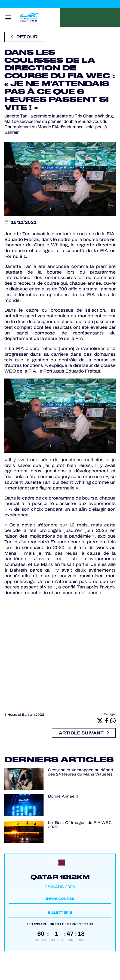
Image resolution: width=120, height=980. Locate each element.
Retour (24, 37)
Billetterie (60, 913)
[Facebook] (106, 721)
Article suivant (84, 733)
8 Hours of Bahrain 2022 (24, 715)
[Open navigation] (8, 17)
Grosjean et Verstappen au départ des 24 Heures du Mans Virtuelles (81, 772)
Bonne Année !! (63, 796)
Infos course (60, 899)
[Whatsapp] (113, 721)
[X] (100, 721)
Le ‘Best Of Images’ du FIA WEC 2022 (80, 825)
